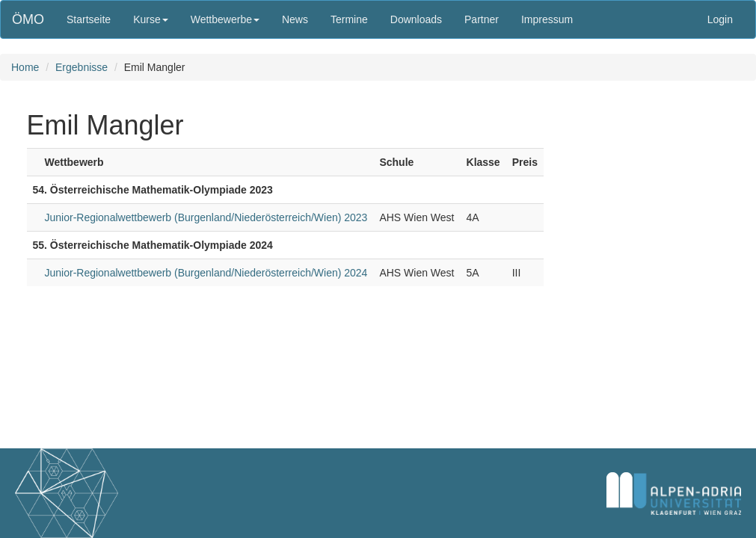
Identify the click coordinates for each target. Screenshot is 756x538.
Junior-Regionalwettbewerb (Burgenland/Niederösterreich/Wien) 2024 (206, 273)
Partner (482, 19)
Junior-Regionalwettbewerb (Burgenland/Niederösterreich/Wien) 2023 (206, 217)
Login (720, 19)
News (295, 19)
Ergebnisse (82, 67)
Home (25, 67)
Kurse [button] (151, 19)
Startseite (89, 19)
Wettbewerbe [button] (225, 19)
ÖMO (28, 19)
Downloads (416, 19)
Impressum (547, 19)
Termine (349, 19)
